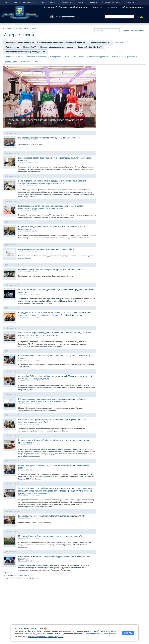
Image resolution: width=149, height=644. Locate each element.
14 (30, 578)
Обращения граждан (132, 7)
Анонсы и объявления (37, 57)
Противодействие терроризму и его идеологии (25, 52)
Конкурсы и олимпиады (75, 57)
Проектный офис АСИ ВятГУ (90, 47)
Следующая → (24, 575)
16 (36, 578)
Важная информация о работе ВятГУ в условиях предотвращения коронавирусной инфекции (45, 42)
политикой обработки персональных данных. (46, 637)
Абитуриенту (66, 2)
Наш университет (29, 2)
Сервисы (113, 7)
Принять (128, 633)
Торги (36, 62)
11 (22, 578)
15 (33, 578)
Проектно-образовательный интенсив (57, 47)
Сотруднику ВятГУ (113, 2)
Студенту (81, 2)
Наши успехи (56, 57)
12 (25, 578)
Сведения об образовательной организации (66, 7)
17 (38, 578)
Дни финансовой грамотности (124, 57)
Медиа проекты (12, 47)
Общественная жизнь (14, 57)
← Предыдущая (10, 575)
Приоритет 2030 (10, 2)
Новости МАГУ (30, 47)
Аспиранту (130, 2)
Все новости (31, 28)
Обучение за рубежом (98, 57)
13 (27, 578)
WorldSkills (25, 62)
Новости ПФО (11, 62)
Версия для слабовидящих (66, 17)
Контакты (97, 7)
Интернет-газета (49, 2)
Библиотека (95, 2)
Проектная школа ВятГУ (100, 42)
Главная (7, 28)
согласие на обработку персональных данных (97, 634)
